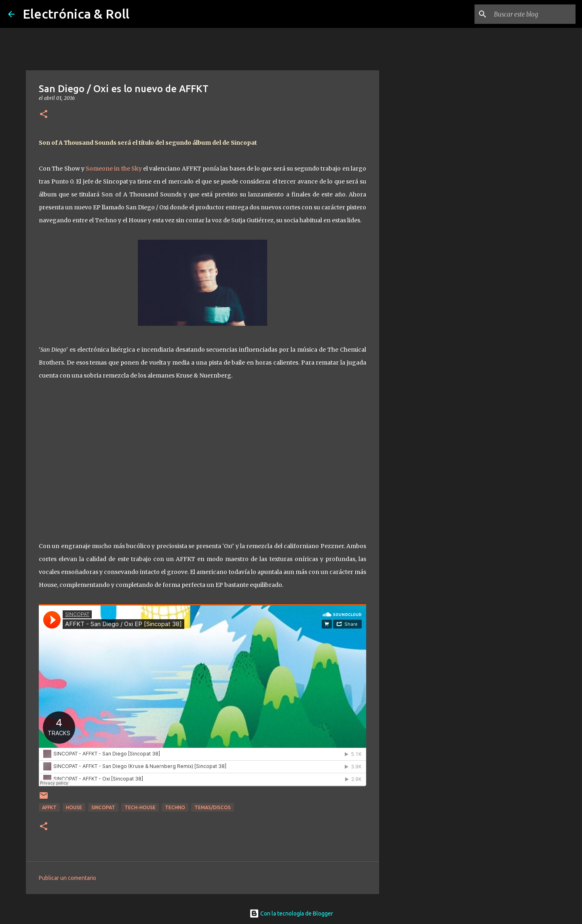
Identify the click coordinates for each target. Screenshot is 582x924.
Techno (175, 807)
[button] (44, 115)
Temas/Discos (213, 807)
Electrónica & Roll (76, 14)
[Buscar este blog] (533, 14)
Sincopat (103, 807)
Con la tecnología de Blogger (291, 913)
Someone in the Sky (113, 169)
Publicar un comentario (67, 878)
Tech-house (140, 807)
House (74, 807)
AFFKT (49, 807)
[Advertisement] (420, 349)
